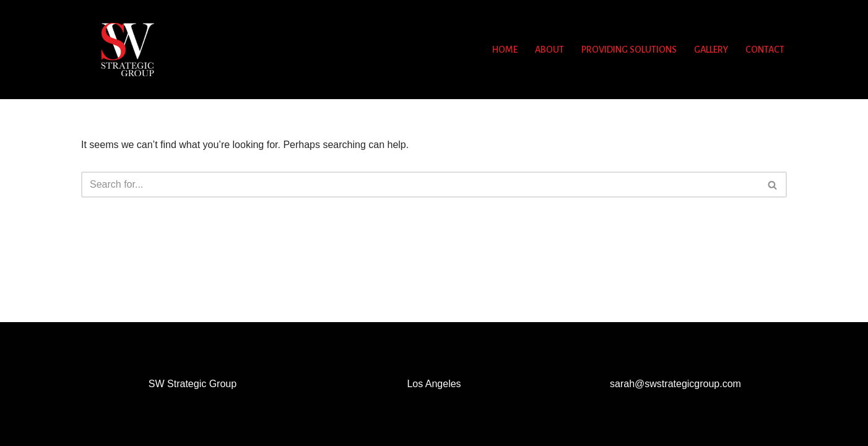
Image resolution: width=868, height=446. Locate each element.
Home (505, 50)
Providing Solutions (629, 50)
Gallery (711, 50)
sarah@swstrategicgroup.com (675, 384)
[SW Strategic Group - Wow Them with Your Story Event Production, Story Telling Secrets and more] (128, 50)
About (549, 50)
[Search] (420, 185)
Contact (765, 50)
